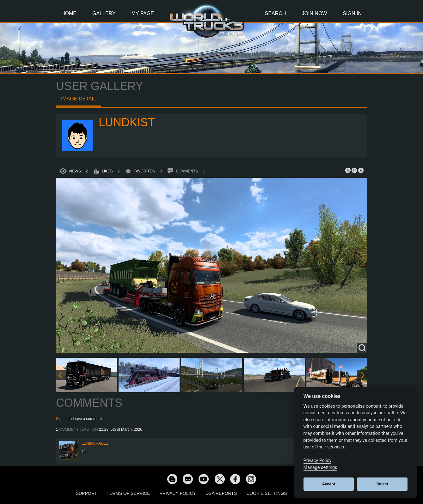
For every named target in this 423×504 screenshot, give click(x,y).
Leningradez (95, 443)
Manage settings (320, 468)
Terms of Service (128, 493)
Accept (329, 484)
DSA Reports (221, 493)
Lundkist (127, 122)
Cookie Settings (267, 493)
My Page (143, 13)
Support (86, 493)
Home (69, 13)
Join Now (314, 13)
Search (276, 13)
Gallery (104, 13)
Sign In (352, 13)
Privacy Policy (178, 493)
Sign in (62, 419)
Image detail (79, 99)
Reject (382, 484)
